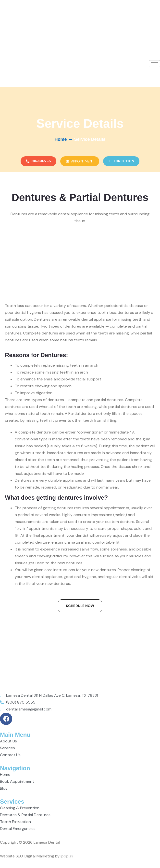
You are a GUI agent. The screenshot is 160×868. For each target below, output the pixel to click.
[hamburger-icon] (154, 64)
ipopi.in (67, 856)
